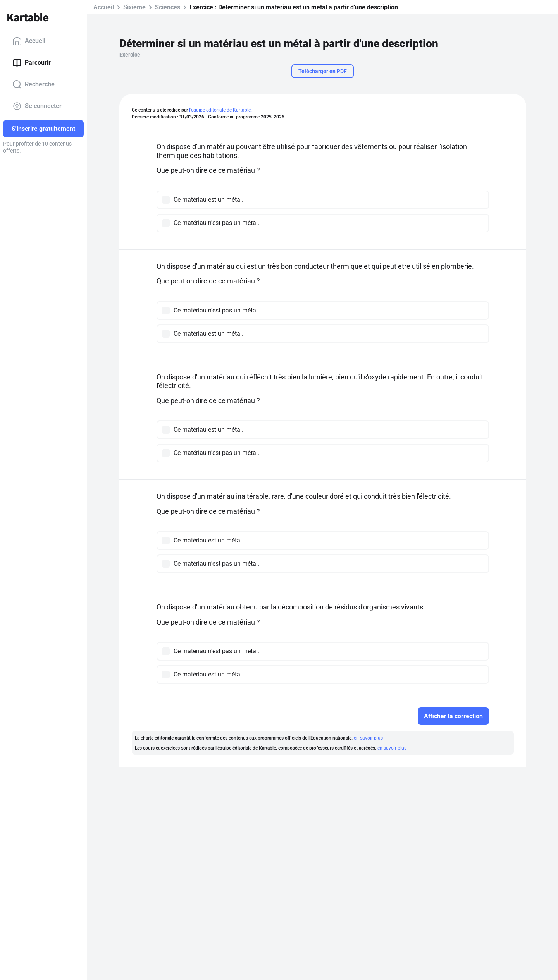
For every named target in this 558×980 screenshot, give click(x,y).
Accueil (29, 41)
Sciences (168, 7)
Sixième (134, 7)
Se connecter (37, 106)
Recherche (34, 84)
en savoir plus (368, 738)
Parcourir (32, 63)
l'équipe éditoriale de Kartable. (220, 110)
